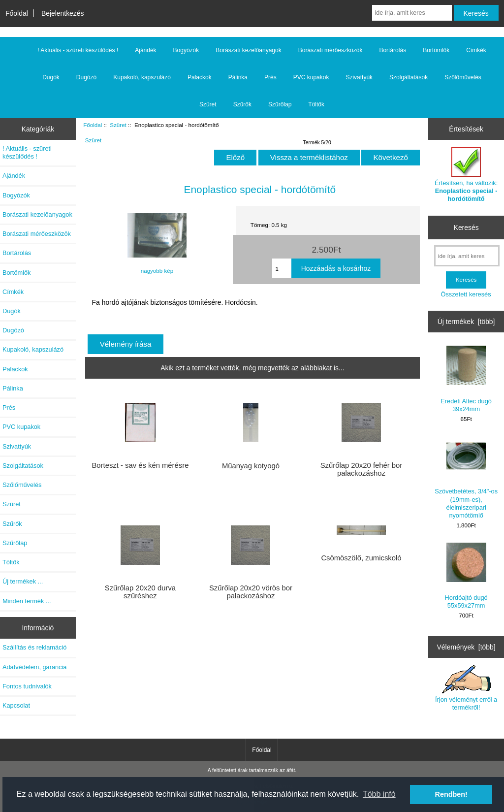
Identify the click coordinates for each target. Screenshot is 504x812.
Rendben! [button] (451, 794)
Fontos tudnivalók (27, 686)
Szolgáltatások (409, 77)
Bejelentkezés (63, 13)
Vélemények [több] (466, 647)
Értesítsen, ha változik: (466, 175)
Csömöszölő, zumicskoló (361, 558)
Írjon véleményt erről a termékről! (466, 688)
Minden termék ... (27, 601)
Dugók (51, 77)
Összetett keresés (466, 294)
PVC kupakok (311, 77)
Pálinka (238, 77)
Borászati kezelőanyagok (248, 50)
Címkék (476, 50)
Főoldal (17, 13)
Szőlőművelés (463, 77)
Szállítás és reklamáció (34, 647)
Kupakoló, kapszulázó (142, 77)
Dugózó (86, 77)
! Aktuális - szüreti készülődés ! (78, 50)
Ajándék (145, 50)
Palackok (200, 77)
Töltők (316, 104)
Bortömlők (436, 50)
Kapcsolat (16, 705)
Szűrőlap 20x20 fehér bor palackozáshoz (362, 469)
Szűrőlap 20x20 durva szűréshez (140, 592)
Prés (270, 77)
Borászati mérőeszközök (331, 50)
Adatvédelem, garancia (34, 667)
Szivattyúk (359, 77)
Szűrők (242, 104)
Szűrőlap (280, 104)
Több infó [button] (379, 794)
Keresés (466, 227)
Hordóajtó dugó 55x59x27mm (466, 576)
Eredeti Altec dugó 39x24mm (466, 379)
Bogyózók (186, 50)
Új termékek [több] (466, 322)
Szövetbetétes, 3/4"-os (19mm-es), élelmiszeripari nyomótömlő (466, 478)
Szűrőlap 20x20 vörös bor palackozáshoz (251, 592)
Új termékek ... (23, 581)
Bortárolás (393, 50)
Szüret (118, 125)
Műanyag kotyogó (251, 466)
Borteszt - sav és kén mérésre (140, 465)
